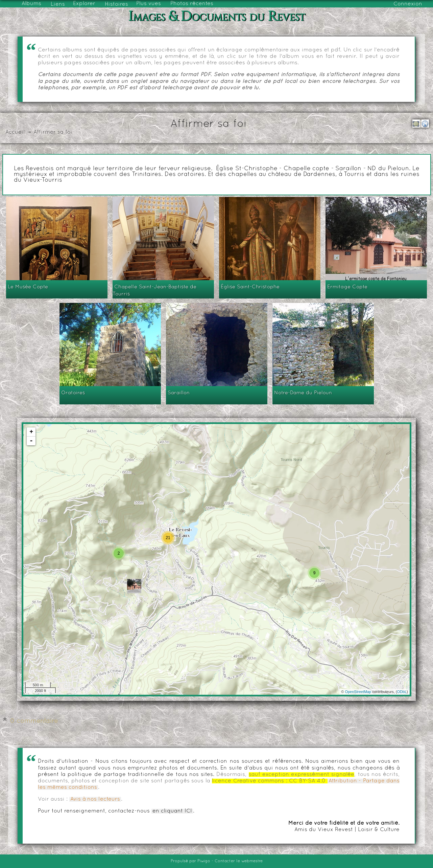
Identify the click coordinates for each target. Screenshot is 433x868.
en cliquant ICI (172, 811)
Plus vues (149, 4)
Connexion (408, 4)
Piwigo (204, 861)
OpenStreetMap (358, 692)
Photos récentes (192, 4)
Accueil (15, 132)
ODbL (402, 692)
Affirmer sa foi (53, 132)
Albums (31, 4)
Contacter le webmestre (239, 861)
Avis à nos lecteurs (95, 799)
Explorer (84, 4)
